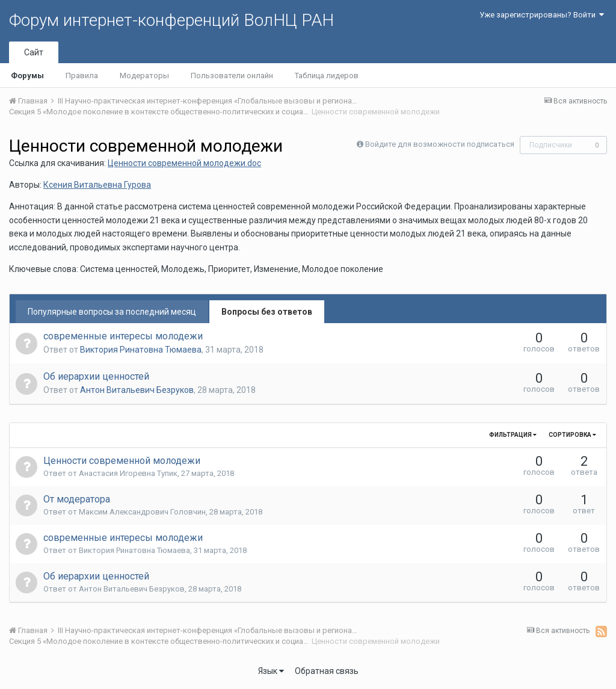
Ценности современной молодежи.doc (184, 163)
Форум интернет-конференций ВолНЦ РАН (171, 20)
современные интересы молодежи (123, 336)
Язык (271, 671)
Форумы (27, 76)
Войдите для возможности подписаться (440, 144)
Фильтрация (513, 435)
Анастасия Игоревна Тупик (128, 473)
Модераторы (144, 76)
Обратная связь (327, 671)
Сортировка (572, 435)
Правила (82, 76)
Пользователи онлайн (232, 76)
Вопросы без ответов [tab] (267, 312)
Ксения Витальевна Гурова (97, 185)
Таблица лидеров (327, 76)
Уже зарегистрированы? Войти (542, 15)
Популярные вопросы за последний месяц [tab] (112, 312)
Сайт (34, 52)
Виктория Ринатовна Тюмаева (141, 350)
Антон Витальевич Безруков (137, 390)
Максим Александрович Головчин (142, 512)
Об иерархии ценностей (96, 376)
